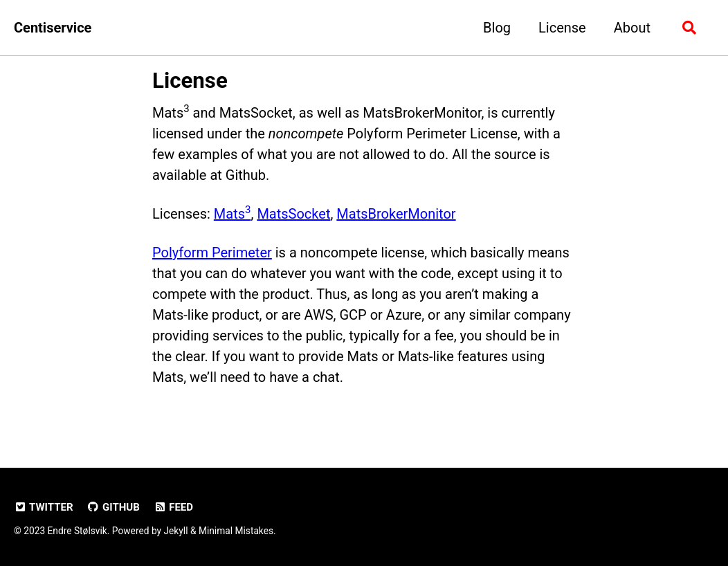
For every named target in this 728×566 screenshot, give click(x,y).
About (632, 28)
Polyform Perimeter (212, 253)
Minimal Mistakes (236, 531)
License (562, 28)
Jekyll (175, 531)
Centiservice (53, 28)
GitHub (113, 507)
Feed (173, 507)
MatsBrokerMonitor (396, 214)
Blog (497, 28)
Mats (233, 214)
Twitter (44, 507)
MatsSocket (293, 214)
